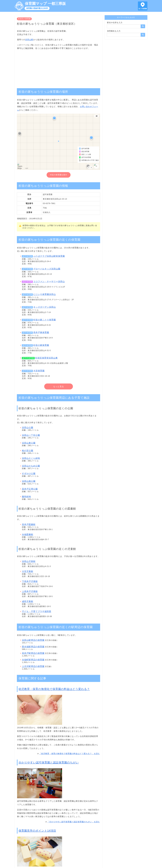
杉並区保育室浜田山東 (46, 358)
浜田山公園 (28, 428)
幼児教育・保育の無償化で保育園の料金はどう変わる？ (54, 689)
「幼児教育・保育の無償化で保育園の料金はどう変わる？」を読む (70, 754)
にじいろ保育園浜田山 (45, 294)
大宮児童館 (28, 571)
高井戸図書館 (29, 525)
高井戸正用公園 (30, 489)
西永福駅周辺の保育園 (33, 647)
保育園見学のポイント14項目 (37, 831)
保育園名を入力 (114, 31)
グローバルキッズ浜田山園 (47, 269)
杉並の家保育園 (41, 345)
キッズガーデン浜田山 (45, 307)
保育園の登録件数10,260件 (37, 8)
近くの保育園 (143, 9)
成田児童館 (28, 601)
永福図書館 (28, 535)
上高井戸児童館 (30, 591)
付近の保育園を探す (59, 175)
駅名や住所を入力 (115, 23)
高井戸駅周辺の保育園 (33, 653)
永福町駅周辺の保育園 (33, 660)
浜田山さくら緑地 (31, 458)
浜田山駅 (29, 40)
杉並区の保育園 (24, 19)
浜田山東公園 (29, 443)
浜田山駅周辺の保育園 (33, 640)
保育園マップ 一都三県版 (45, 4)
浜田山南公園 (29, 481)
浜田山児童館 (29, 561)
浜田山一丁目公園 (31, 435)
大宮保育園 (39, 371)
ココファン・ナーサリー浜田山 (49, 282)
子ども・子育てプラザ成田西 (37, 611)
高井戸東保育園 (41, 332)
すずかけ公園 (29, 474)
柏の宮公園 (28, 451)
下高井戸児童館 (30, 581)
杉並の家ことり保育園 (45, 320)
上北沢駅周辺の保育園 (33, 666)
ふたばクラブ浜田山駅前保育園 (49, 256)
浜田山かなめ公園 (31, 466)
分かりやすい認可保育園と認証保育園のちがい (49, 762)
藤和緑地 (26, 497)
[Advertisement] (58, 68)
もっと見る (59, 387)
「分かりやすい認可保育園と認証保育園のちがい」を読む (74, 822)
